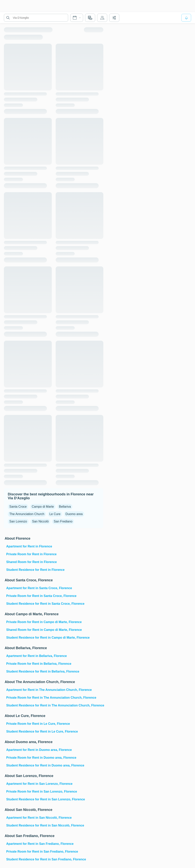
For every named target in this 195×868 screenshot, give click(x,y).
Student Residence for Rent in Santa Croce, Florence (45, 604)
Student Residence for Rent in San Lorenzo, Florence (46, 799)
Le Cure (55, 514)
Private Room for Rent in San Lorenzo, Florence (42, 792)
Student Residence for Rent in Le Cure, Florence (42, 731)
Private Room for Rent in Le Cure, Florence (38, 724)
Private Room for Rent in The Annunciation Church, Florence (51, 698)
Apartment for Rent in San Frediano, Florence (40, 844)
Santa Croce (18, 507)
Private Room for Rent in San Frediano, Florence (42, 852)
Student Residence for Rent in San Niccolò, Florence (45, 825)
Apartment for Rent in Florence (29, 546)
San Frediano (63, 521)
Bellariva (65, 507)
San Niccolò (40, 521)
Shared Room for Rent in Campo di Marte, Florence (44, 630)
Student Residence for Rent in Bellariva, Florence (43, 671)
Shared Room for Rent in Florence (32, 562)
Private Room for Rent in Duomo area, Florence (41, 758)
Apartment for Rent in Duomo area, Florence (39, 750)
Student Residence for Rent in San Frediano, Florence (46, 859)
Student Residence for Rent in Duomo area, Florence (45, 765)
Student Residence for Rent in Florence (35, 570)
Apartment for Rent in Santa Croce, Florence (39, 588)
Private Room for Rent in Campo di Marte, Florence (44, 622)
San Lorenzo (18, 521)
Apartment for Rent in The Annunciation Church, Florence (49, 690)
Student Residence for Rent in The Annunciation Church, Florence (54, 705)
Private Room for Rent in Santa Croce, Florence (41, 596)
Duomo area (74, 514)
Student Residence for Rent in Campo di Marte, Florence (48, 638)
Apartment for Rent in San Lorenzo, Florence (39, 784)
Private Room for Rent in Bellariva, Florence (39, 664)
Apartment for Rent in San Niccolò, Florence (39, 818)
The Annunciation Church (27, 514)
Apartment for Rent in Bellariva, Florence (36, 656)
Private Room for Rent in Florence (31, 554)
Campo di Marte (43, 507)
